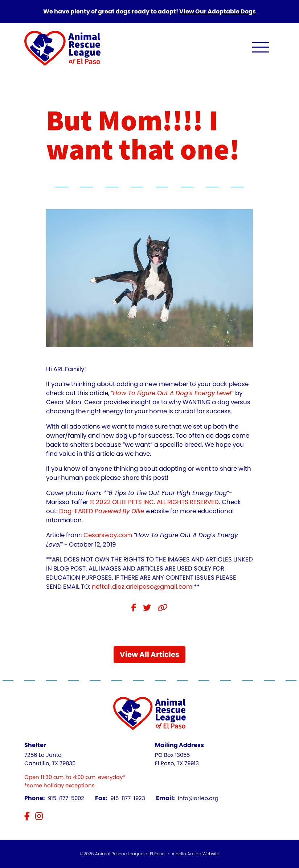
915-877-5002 (66, 798)
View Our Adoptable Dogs (218, 11)
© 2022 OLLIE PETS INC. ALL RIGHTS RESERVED (154, 502)
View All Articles (149, 654)
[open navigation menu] (261, 49)
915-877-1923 (128, 798)
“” (172, 393)
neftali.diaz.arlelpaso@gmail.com (142, 587)
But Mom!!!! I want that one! (143, 136)
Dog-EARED (102, 511)
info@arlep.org (198, 798)
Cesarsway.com (108, 535)
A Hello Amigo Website (195, 854)
